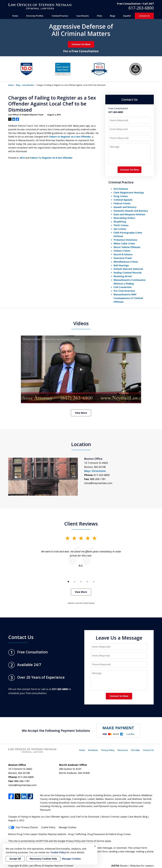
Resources (123, 750)
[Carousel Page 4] (87, 582)
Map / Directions (95, 471)
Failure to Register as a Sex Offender (70, 137)
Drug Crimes (121, 196)
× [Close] (95, 846)
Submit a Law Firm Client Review (81, 603)
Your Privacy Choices (23, 827)
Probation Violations (125, 240)
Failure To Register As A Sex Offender (51, 158)
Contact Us (144, 16)
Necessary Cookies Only (43, 859)
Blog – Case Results (25, 85)
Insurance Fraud (123, 258)
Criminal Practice (60, 16)
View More (81, 413)
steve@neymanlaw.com (98, 483)
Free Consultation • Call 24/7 (135, 4)
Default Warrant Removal (128, 269)
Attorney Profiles (35, 16)
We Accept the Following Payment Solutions (56, 731)
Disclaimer (93, 750)
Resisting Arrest (123, 276)
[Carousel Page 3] (81, 582)
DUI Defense (121, 189)
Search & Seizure (123, 254)
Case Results (83, 16)
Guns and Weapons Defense (129, 214)
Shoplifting (120, 222)
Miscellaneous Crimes (126, 262)
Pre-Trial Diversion (124, 291)
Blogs (113, 16)
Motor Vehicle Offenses (127, 247)
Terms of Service (95, 841)
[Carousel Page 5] (94, 582)
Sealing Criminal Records (128, 273)
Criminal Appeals (123, 200)
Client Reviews (81, 524)
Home (15, 16)
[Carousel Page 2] (75, 582)
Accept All (15, 859)
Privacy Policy (108, 750)
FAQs (99, 16)
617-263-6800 (141, 8)
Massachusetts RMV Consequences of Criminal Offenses (128, 298)
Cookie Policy (48, 827)
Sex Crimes (120, 229)
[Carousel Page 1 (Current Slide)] (68, 582)
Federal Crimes (122, 203)
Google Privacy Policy (69, 841)
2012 (22, 158)
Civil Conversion (123, 287)
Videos (81, 323)
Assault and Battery (125, 207)
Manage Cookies (67, 827)
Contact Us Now (81, 44)
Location (81, 444)
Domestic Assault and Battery (131, 211)
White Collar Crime (124, 243)
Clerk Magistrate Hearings (129, 192)
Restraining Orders (124, 218)
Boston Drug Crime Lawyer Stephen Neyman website (38, 834)
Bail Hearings (121, 265)
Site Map (135, 750)
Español (127, 16)
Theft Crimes (121, 225)
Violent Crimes (122, 251)
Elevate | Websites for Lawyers (132, 866)
